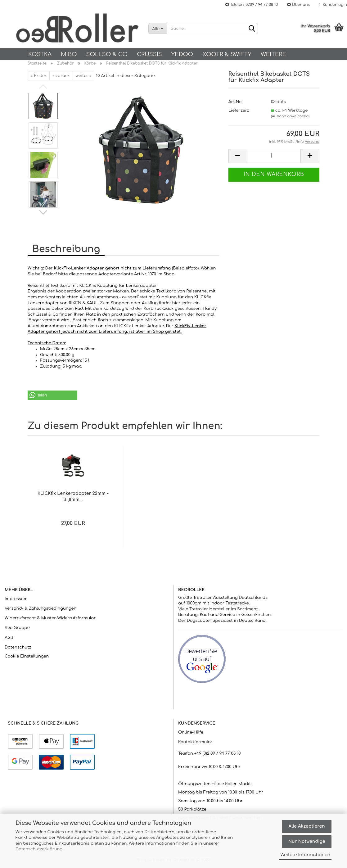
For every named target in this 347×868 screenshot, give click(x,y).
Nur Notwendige (306, 841)
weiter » (83, 76)
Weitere (273, 54)
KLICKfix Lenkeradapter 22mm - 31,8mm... (73, 497)
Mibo (69, 54)
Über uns (298, 5)
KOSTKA (40, 54)
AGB (9, 638)
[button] (52, 395)
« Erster (39, 76)
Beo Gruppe (17, 628)
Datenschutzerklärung (39, 849)
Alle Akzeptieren (306, 826)
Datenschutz (18, 647)
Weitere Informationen (305, 855)
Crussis (149, 54)
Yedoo (182, 54)
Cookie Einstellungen (27, 656)
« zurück (61, 76)
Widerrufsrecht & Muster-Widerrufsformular (50, 618)
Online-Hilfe (191, 732)
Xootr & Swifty (227, 54)
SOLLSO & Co (107, 54)
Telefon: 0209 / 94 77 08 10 (252, 5)
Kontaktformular (195, 742)
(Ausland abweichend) (290, 116)
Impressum (16, 599)
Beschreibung (66, 249)
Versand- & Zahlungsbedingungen (41, 608)
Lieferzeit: (239, 111)
